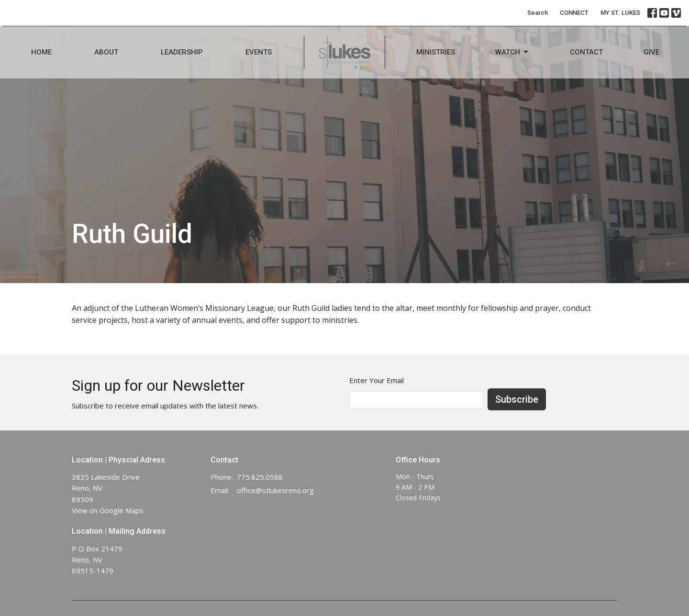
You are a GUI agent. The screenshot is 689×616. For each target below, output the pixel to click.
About (106, 52)
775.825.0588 (260, 477)
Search (538, 13)
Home (41, 52)
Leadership (182, 52)
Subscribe (517, 399)
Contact (586, 52)
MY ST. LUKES (620, 13)
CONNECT (574, 13)
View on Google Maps (108, 510)
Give (651, 52)
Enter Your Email (377, 380)
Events (259, 52)
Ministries (436, 52)
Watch (512, 52)
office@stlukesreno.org (275, 490)
